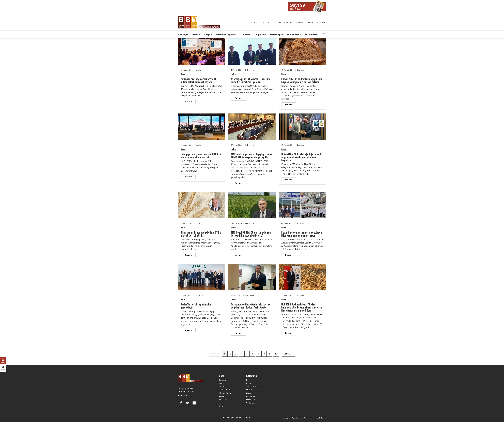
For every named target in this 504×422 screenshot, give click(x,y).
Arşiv (316, 22)
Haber (183, 74)
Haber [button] (195, 34)
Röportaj (250, 393)
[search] (324, 34)
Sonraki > (288, 354)
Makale (249, 390)
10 (276, 354)
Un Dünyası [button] (311, 34)
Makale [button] (246, 34)
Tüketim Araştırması (254, 386)
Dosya (249, 383)
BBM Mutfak (251, 400)
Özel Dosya (251, 396)
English (186, 7)
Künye (263, 22)
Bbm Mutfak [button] (293, 34)
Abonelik (222, 396)
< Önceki (215, 354)
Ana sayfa (286, 418)
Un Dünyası (251, 403)
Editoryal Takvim (297, 22)
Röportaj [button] (260, 34)
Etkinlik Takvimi (283, 22)
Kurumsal (255, 22)
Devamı (188, 102)
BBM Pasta (309, 22)
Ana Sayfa (183, 34)
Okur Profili (271, 22)
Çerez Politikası (320, 418)
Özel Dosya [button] (276, 34)
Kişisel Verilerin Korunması (302, 418)
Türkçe (201, 7)
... (281, 354)
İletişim (323, 22)
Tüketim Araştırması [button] (226, 34)
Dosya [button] (207, 34)
